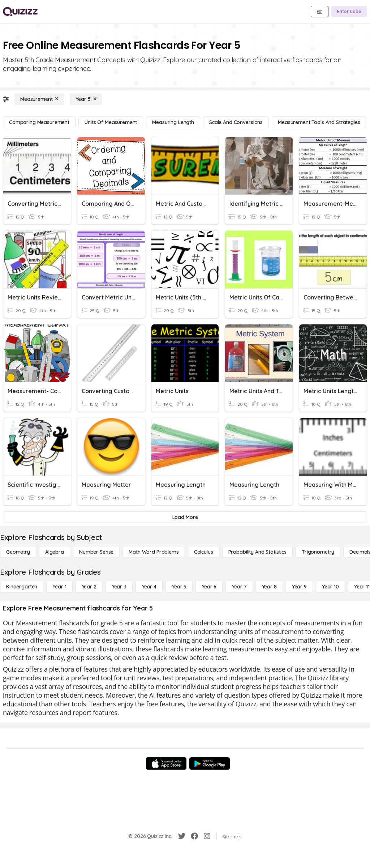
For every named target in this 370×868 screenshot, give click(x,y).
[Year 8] (269, 587)
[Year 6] (209, 587)
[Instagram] (207, 836)
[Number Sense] (96, 552)
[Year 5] (86, 99)
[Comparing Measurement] (39, 122)
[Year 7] (239, 587)
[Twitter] (182, 836)
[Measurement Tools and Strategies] (319, 122)
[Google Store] (210, 763)
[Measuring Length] (173, 122)
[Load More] (185, 517)
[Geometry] (18, 552)
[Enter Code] (349, 12)
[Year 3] (119, 587)
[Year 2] (89, 587)
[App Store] (166, 763)
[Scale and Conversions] (236, 122)
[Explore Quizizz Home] (20, 12)
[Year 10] (330, 587)
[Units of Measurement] (111, 122)
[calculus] (204, 552)
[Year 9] (299, 587)
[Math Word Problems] (154, 552)
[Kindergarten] (22, 587)
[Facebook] (194, 836)
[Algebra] (55, 552)
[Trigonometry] (318, 552)
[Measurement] (39, 99)
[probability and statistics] (257, 552)
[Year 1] (59, 587)
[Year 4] (149, 587)
